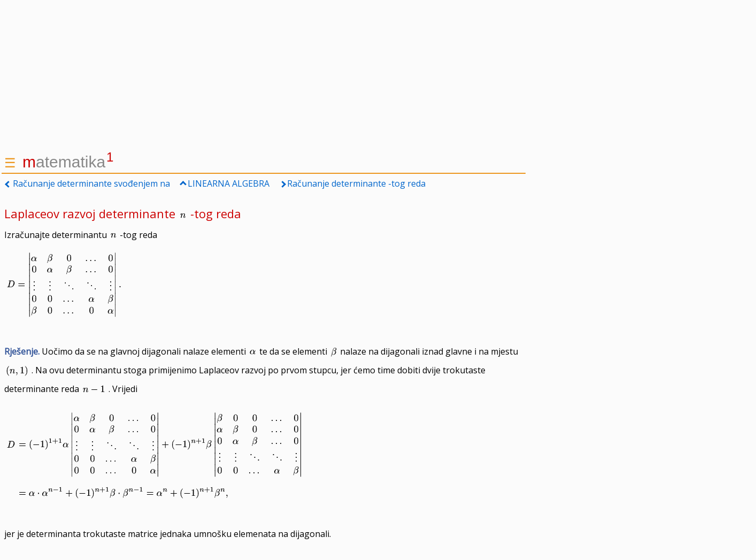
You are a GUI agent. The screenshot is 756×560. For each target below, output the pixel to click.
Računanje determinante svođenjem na (91, 183)
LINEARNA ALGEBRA (229, 183)
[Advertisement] (264, 75)
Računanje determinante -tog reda (356, 183)
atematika (68, 162)
